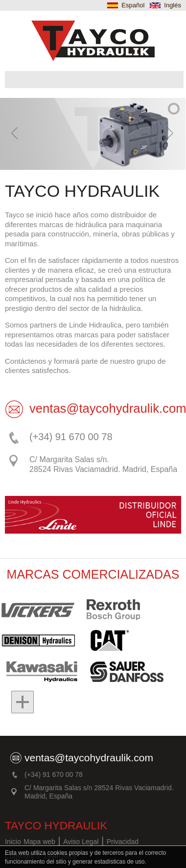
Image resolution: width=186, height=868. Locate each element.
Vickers (39, 610)
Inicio (13, 842)
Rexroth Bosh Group (114, 610)
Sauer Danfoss (121, 671)
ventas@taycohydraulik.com (89, 758)
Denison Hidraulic (43, 640)
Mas (17, 702)
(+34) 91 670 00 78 (71, 437)
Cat (111, 640)
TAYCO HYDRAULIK (56, 826)
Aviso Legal (81, 842)
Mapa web (39, 842)
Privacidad (123, 842)
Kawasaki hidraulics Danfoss (39, 671)
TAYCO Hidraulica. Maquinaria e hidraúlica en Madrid (93, 41)
